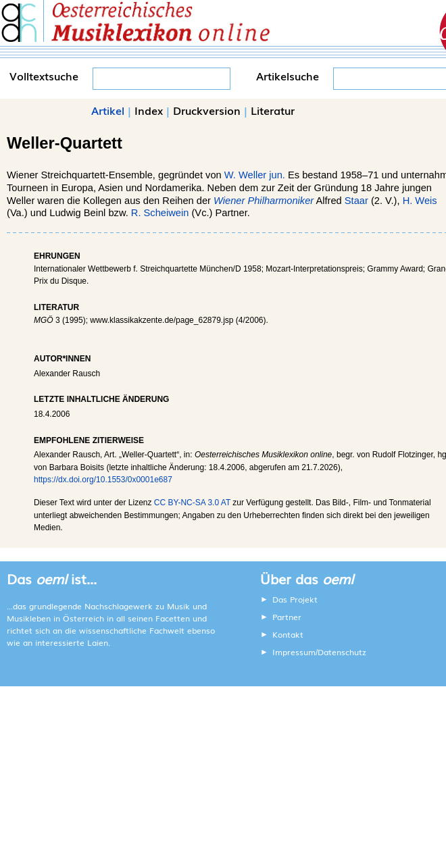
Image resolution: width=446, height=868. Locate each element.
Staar (356, 201)
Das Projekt (295, 599)
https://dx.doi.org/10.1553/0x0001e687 (103, 480)
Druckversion (207, 110)
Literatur (273, 110)
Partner (287, 617)
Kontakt (288, 634)
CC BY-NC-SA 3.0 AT (192, 503)
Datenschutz (342, 652)
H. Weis (420, 201)
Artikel (108, 110)
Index (149, 110)
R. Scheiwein (160, 213)
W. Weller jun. (255, 175)
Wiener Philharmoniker (264, 201)
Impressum (294, 652)
